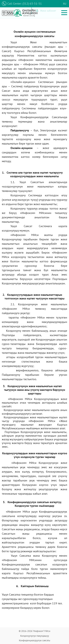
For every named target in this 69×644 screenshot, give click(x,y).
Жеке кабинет (46, 11)
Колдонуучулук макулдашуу (35, 636)
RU (65, 4)
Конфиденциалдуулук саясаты (35, 640)
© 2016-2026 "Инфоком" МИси (34, 631)
